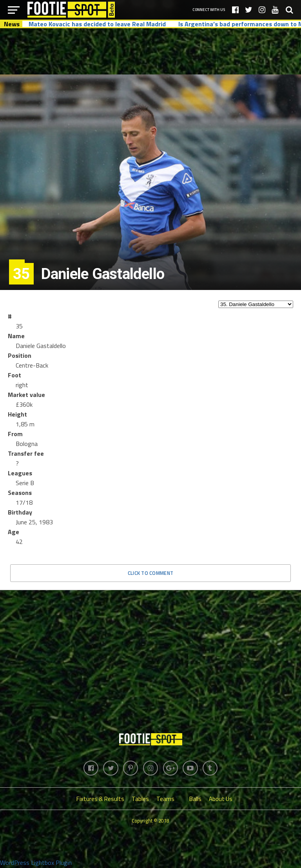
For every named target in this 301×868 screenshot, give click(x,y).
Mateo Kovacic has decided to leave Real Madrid (97, 24)
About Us (221, 800)
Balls (195, 800)
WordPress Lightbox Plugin (36, 863)
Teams (165, 800)
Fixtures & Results (100, 800)
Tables (140, 800)
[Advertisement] (150, 51)
